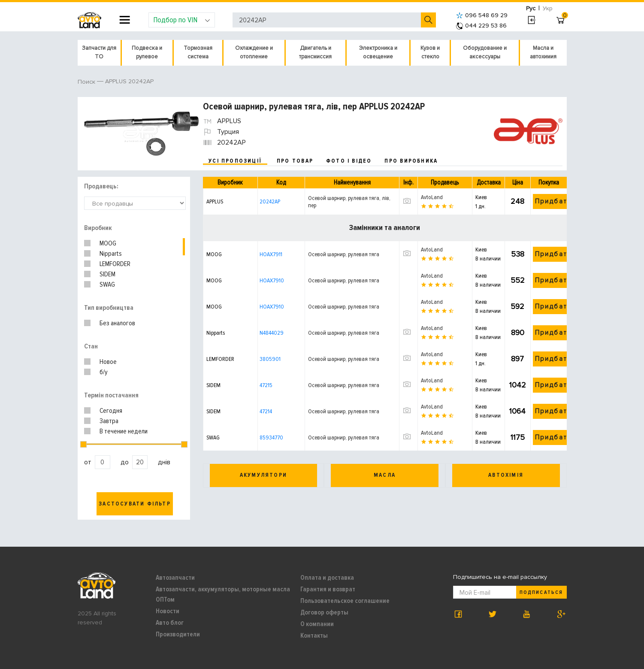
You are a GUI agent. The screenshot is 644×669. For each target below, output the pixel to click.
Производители (178, 634)
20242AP (270, 201)
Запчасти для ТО (99, 52)
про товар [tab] (295, 161)
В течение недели (124, 431)
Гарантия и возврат (328, 589)
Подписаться (541, 592)
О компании (317, 624)
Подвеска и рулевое (147, 52)
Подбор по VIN (182, 20)
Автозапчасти (175, 578)
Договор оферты (324, 612)
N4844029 (272, 333)
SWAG (107, 285)
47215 (266, 385)
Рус (531, 8)
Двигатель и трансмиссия (315, 52)
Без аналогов (117, 323)
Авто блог (170, 623)
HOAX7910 (272, 280)
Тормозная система (198, 52)
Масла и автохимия (543, 52)
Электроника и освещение (378, 52)
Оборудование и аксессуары (485, 52)
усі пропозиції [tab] (235, 161)
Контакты (314, 636)
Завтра (109, 421)
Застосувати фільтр (135, 504)
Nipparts (111, 254)
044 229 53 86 (481, 26)
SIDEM (107, 274)
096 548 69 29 (482, 15)
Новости (168, 611)
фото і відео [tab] (349, 161)
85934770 (271, 437)
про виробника (411, 161)
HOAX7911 (271, 254)
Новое (108, 362)
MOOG (108, 243)
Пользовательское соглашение (345, 601)
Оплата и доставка (327, 578)
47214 (266, 411)
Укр (548, 8)
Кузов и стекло (430, 52)
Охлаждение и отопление (254, 52)
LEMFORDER (115, 264)
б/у (104, 372)
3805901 (270, 359)
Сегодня (111, 411)
